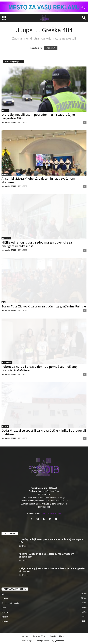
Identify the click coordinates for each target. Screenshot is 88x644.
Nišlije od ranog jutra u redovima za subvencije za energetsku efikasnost (37, 244)
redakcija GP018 (9, 122)
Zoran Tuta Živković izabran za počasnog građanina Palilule (44, 306)
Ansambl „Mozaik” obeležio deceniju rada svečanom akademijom (38, 180)
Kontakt (53, 636)
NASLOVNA (51, 48)
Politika (5, 617)
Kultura (5, 174)
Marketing (63, 636)
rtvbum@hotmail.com (52, 513)
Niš (3, 302)
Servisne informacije (10, 603)
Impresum (25, 636)
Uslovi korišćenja (39, 636)
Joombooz (60, 641)
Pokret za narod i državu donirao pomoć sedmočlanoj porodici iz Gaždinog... (40, 368)
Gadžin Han (7, 362)
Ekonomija (6, 238)
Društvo (5, 426)
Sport (4, 608)
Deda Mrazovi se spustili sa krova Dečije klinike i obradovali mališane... (44, 432)
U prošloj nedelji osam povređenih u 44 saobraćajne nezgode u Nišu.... (38, 116)
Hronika (5, 110)
